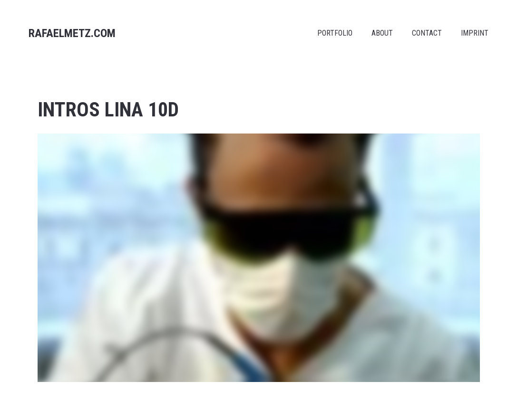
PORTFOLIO (335, 33)
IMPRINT (475, 33)
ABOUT (382, 33)
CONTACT (427, 33)
